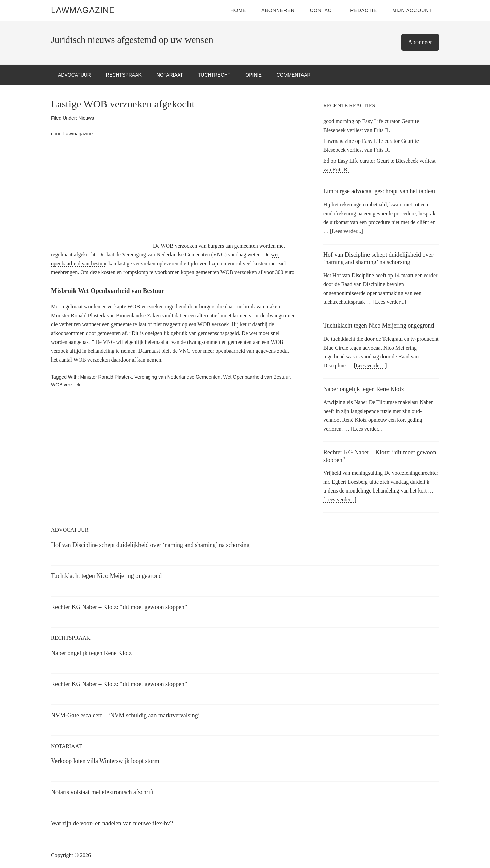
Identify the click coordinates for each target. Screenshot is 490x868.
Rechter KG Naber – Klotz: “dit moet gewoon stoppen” (119, 607)
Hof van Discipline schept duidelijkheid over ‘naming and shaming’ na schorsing (378, 258)
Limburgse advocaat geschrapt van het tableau (380, 191)
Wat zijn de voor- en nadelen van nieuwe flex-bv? (112, 823)
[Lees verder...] (347, 231)
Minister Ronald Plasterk (106, 377)
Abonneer (420, 42)
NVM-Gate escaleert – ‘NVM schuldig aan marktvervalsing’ (126, 715)
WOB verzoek (66, 385)
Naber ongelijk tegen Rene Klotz (364, 389)
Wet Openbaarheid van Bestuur (256, 377)
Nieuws (86, 118)
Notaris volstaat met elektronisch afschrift (102, 792)
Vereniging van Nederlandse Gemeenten (177, 377)
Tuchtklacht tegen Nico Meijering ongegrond (379, 325)
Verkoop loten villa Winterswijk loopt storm (105, 761)
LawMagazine (83, 10)
